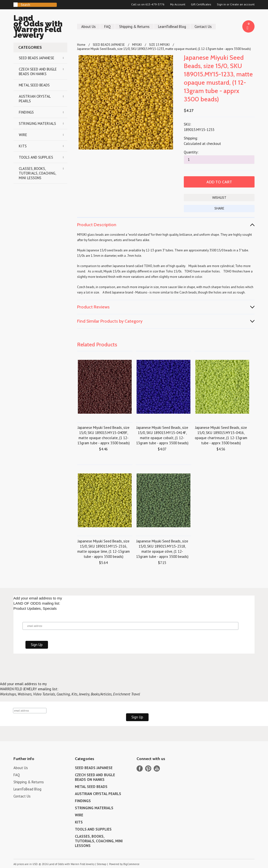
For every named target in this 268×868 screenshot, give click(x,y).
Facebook (140, 768)
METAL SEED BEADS (34, 85)
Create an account (242, 4)
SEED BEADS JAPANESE (37, 58)
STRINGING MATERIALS (37, 123)
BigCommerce (131, 864)
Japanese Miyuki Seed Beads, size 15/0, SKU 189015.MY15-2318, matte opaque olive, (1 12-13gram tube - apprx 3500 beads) (162, 549)
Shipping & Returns (134, 27)
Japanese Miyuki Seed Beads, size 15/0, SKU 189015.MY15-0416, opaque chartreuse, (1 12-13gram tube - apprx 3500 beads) (221, 435)
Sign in (221, 4)
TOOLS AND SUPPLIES (36, 157)
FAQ (107, 27)
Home (81, 45)
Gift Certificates (201, 4)
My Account (178, 4)
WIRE (23, 135)
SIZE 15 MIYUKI (159, 45)
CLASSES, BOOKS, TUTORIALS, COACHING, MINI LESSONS (37, 173)
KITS (23, 146)
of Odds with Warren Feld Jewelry (40, 27)
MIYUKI (137, 45)
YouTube (157, 768)
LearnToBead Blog (172, 27)
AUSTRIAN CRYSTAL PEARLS (35, 99)
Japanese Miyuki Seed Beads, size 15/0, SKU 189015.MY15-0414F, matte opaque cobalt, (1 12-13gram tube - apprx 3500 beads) (162, 435)
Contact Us (203, 27)
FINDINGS (26, 112)
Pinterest (148, 768)
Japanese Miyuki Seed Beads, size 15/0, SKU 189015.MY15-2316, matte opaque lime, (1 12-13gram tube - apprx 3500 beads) (104, 549)
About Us (88, 27)
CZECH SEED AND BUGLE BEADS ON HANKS (38, 71)
